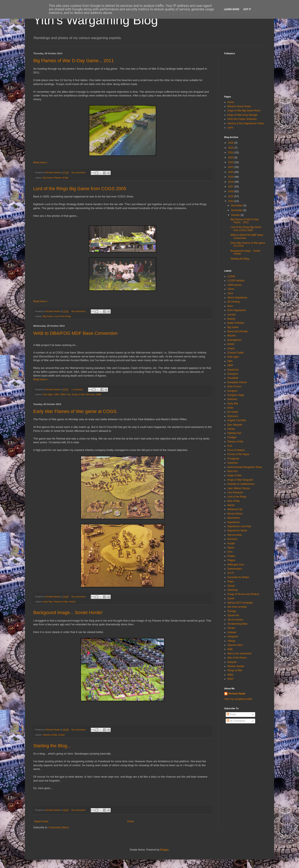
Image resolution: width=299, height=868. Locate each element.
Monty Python (235, 514)
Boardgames (234, 340)
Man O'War (234, 501)
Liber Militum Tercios (239, 488)
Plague (231, 560)
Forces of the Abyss (238, 454)
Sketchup (233, 590)
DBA (57, 394)
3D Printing (233, 302)
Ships (230, 581)
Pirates (231, 556)
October (236, 215)
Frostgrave (233, 459)
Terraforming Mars (237, 624)
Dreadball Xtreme (237, 382)
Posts (231, 714)
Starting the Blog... (52, 746)
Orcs (230, 552)
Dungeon (232, 391)
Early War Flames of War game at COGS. (75, 411)
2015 (231, 196)
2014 (231, 201)
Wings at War (235, 670)
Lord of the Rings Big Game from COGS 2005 (80, 189)
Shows (231, 586)
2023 (231, 158)
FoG (69, 394)
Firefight (232, 437)
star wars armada (237, 607)
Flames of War (61, 178)
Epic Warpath (235, 425)
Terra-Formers (235, 620)
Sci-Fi (231, 573)
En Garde (233, 412)
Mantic (231, 505)
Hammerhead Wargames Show (245, 467)
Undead (232, 632)
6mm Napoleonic (237, 310)
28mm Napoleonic (237, 298)
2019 (231, 177)
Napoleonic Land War (239, 526)
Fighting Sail (234, 433)
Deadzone (233, 370)
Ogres (231, 548)
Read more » (40, 163)
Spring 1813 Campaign (240, 603)
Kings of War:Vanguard (240, 480)
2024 (231, 153)
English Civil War (237, 420)
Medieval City (235, 509)
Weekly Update (236, 666)
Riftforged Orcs (236, 565)
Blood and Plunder (238, 331)
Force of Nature (236, 450)
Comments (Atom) (58, 827)
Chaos (231, 348)
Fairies (231, 429)
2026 (231, 143)
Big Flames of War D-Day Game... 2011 (74, 61)
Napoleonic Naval (237, 531)
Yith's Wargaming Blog (96, 20)
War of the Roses (237, 658)
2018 (231, 182)
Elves (230, 408)
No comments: (79, 172)
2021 (231, 167)
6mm (230, 306)
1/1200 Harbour (236, 281)
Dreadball (233, 378)
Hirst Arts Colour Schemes (242, 119)
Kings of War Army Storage (242, 115)
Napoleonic (234, 522)
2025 (231, 148)
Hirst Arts (232, 471)
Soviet (72, 602)
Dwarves (232, 399)
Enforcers (233, 416)
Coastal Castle (235, 353)
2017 (231, 187)
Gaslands (233, 463)
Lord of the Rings (62, 316)
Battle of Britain (236, 323)
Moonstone (233, 518)
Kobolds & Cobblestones (241, 484)
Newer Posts (41, 821)
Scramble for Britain (238, 577)
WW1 (230, 675)
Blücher (232, 336)
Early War (48, 602)
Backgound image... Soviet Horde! (68, 613)
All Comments (236, 721)
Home (131, 821)
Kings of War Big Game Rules (244, 111)
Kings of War (78, 394)
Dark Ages (48, 394)
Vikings (231, 641)
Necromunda (235, 535)
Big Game (48, 178)
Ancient (232, 315)
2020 (231, 172)
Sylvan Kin (233, 615)
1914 (230, 293)
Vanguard (233, 637)
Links (230, 128)
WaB (99, 394)
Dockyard (233, 374)
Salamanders (235, 569)
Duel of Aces (234, 387)
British (231, 344)
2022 (231, 162)
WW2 (230, 679)
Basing (231, 319)
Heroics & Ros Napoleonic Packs (246, 123)
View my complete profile (238, 699)
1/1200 (231, 276)
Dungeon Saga (236, 395)
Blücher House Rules (239, 106)
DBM (63, 394)
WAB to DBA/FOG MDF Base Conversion (75, 333)
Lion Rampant (235, 492)
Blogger (164, 850)
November (237, 210)
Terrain (231, 628)
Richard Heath (237, 694)
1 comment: (78, 389)
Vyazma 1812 (235, 645)
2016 (231, 191)
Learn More (232, 9)
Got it (247, 9)
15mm (231, 289)
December (237, 206)
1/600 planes (235, 285)
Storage (232, 611)
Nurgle (231, 543)
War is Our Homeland (239, 654)
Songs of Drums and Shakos (243, 594)
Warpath (232, 662)
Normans (91, 394)
